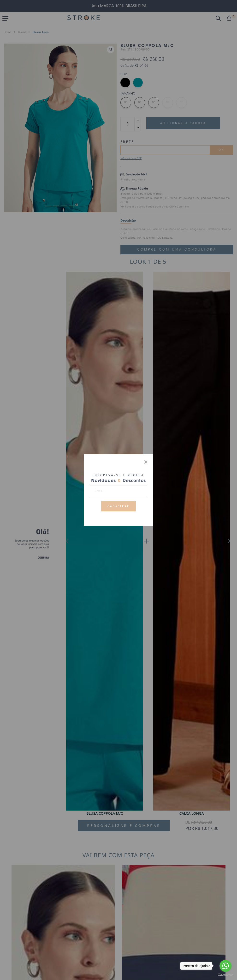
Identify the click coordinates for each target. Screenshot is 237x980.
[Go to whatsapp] (225, 966)
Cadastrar (119, 506)
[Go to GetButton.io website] (225, 975)
